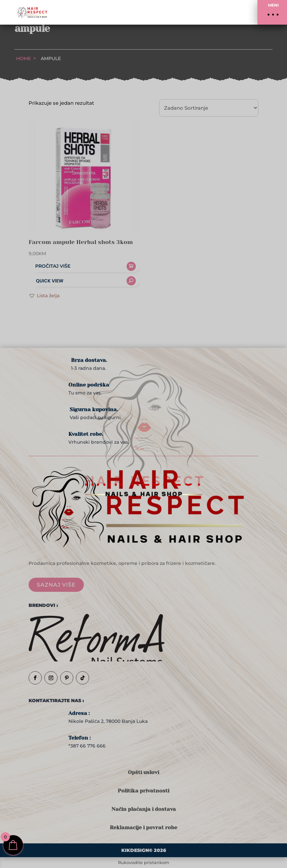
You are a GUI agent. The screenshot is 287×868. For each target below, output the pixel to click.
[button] (272, 12)
